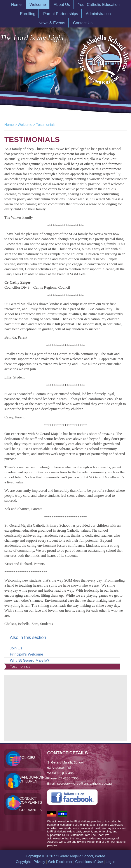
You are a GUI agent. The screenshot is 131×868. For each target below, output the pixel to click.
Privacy (39, 862)
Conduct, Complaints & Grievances (30, 804)
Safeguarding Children (30, 779)
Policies (27, 758)
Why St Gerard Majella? (30, 660)
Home (9, 125)
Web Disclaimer (60, 862)
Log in (110, 862)
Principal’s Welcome (26, 654)
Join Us (16, 648)
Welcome (25, 125)
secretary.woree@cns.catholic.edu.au (84, 783)
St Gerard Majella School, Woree (103, 57)
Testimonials (20, 667)
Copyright (23, 862)
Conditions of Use (89, 862)
